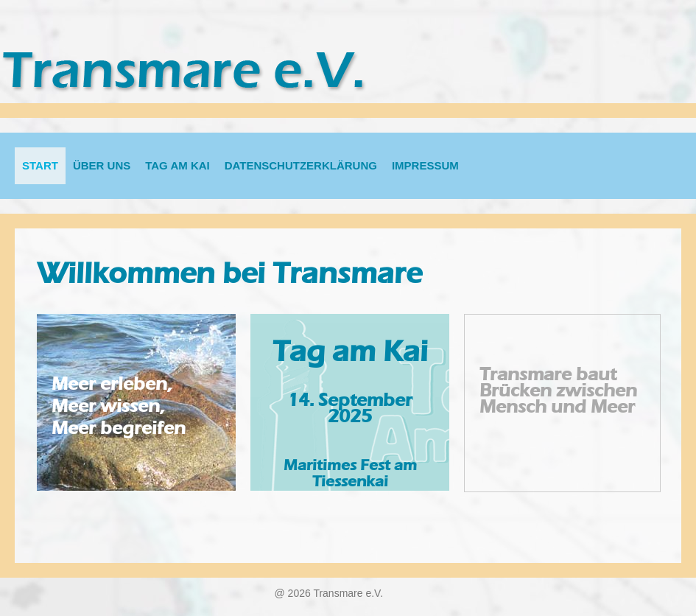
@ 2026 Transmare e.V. (329, 593)
